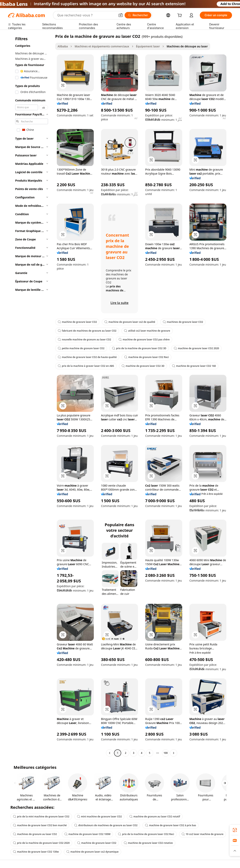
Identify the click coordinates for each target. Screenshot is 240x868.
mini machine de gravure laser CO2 (99, 816)
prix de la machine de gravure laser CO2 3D (139, 348)
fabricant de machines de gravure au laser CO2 (87, 331)
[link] (235, 830)
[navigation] (30, 395)
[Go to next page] (174, 753)
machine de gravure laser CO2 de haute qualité (87, 357)
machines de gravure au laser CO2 (35, 834)
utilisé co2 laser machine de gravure (147, 331)
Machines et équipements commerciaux (102, 46)
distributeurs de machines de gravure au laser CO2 (106, 825)
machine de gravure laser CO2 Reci (146, 357)
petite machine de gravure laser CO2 (81, 348)
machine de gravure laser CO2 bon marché (40, 825)
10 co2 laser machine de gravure (202, 834)
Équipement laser (148, 46)
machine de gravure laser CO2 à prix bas (170, 825)
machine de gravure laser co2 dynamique (92, 852)
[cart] (180, 16)
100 (166, 753)
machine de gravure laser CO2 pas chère (144, 339)
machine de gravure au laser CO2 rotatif (155, 816)
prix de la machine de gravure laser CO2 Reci (146, 834)
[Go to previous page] (110, 753)
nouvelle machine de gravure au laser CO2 (84, 339)
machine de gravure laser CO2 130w (36, 852)
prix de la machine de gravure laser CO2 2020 (41, 843)
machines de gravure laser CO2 (183, 322)
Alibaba (63, 46)
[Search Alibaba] (86, 15)
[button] (121, 15)
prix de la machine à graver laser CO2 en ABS (86, 366)
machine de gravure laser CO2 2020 (196, 348)
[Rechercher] (138, 15)
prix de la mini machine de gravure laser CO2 (41, 816)
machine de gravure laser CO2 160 (194, 366)
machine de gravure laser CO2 (77, 322)
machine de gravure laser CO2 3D (143, 366)
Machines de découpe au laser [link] (187, 46)
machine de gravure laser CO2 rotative (148, 843)
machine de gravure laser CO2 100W (87, 834)
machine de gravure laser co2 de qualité (130, 322)
